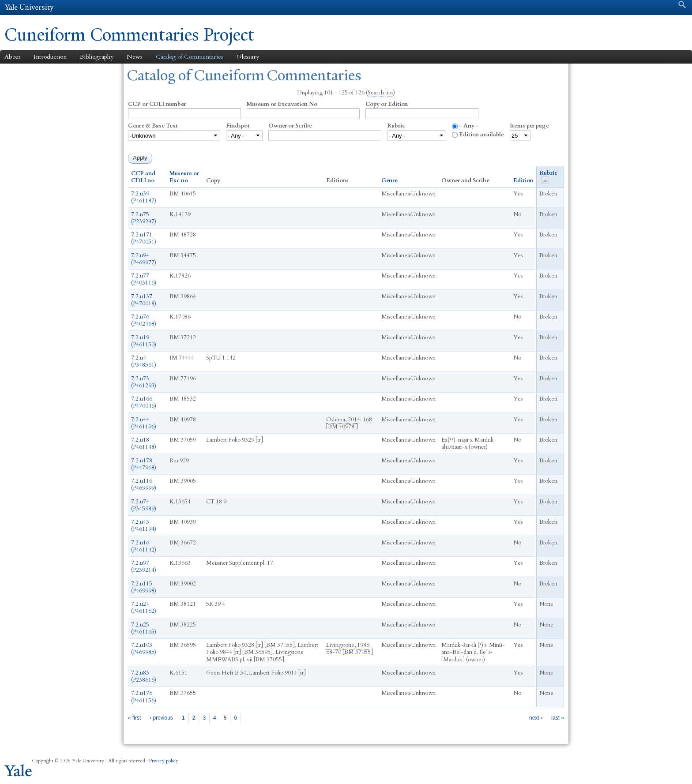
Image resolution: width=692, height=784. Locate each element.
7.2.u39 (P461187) (144, 197)
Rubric (396, 126)
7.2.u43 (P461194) (144, 525)
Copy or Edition (387, 104)
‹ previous (161, 718)
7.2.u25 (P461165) (144, 628)
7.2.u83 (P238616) (144, 676)
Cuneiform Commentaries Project (129, 35)
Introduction (50, 57)
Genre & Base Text (153, 126)
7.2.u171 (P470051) (144, 238)
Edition (523, 180)
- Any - (469, 126)
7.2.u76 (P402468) (144, 320)
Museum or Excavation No (282, 104)
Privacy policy (164, 761)
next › (536, 718)
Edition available (481, 135)
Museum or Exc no (184, 177)
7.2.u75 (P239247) (144, 218)
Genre (389, 180)
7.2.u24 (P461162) (144, 608)
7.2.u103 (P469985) (144, 649)
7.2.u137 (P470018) (144, 300)
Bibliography (97, 57)
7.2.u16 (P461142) (144, 546)
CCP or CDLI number (157, 104)
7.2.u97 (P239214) (144, 566)
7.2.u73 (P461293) (144, 382)
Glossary (248, 57)
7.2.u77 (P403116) (144, 279)
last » (558, 718)
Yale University (29, 8)
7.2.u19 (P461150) (144, 341)
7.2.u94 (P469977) (144, 259)
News (135, 57)
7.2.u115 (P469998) (144, 587)
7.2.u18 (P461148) (144, 443)
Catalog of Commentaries (190, 57)
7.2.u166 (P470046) (144, 402)
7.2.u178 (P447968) (144, 464)
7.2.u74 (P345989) (144, 505)
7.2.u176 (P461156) (144, 697)
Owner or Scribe (290, 126)
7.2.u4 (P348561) (144, 361)
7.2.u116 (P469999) (144, 484)
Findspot (238, 126)
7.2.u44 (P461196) (144, 423)
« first (134, 718)
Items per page (529, 126)
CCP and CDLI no (143, 177)
